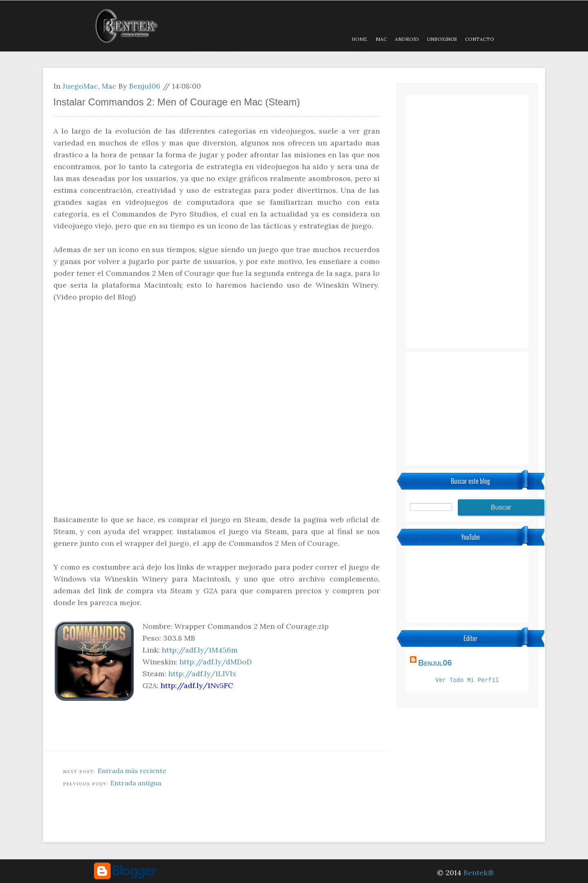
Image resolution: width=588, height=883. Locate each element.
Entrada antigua (136, 783)
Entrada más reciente (132, 771)
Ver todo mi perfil (467, 681)
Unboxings (442, 39)
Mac (109, 86)
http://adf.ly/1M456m (200, 650)
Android (407, 39)
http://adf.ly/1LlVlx (202, 674)
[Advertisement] (192, 820)
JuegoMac (80, 86)
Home (360, 39)
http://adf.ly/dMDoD (216, 662)
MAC (381, 39)
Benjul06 (145, 86)
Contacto (480, 39)
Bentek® (479, 873)
